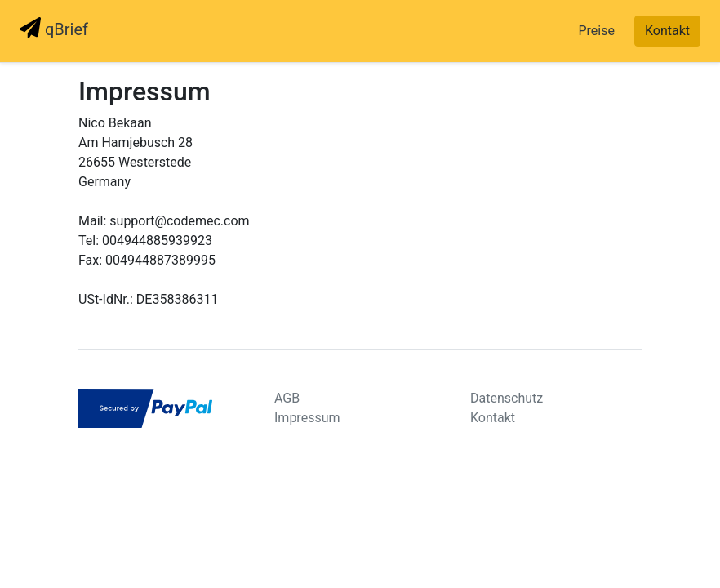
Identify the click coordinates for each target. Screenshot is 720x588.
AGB (287, 398)
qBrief (54, 28)
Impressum (307, 418)
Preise (596, 31)
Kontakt (667, 31)
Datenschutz (507, 398)
